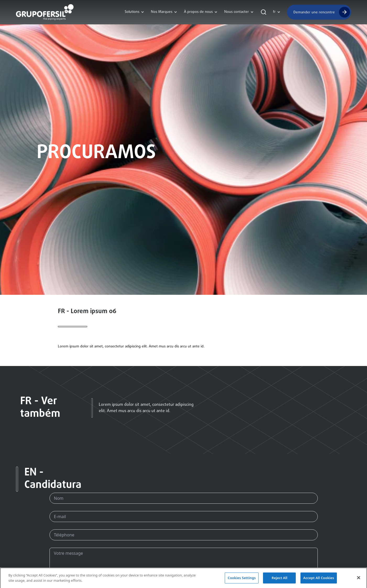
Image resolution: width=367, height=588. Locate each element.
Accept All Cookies (319, 579)
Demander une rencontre (314, 12)
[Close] (359, 579)
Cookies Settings (242, 579)
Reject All (280, 579)
